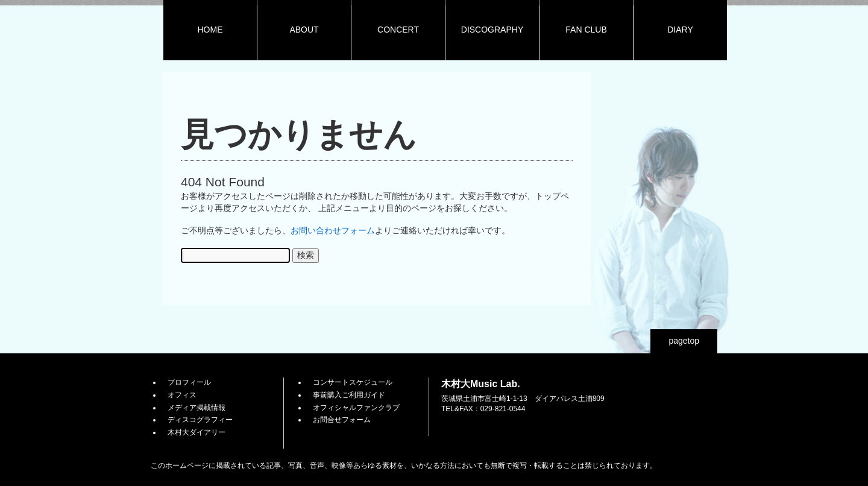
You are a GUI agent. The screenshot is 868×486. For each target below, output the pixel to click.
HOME (210, 30)
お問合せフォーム (342, 420)
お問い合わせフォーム (333, 230)
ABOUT (304, 30)
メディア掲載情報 (197, 408)
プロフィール (189, 382)
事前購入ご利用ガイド (349, 395)
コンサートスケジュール (353, 382)
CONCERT (398, 30)
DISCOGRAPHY (492, 30)
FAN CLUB (586, 30)
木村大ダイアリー (197, 432)
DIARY (680, 30)
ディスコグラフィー (200, 420)
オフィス (182, 395)
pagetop (684, 341)
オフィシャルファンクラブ (356, 408)
